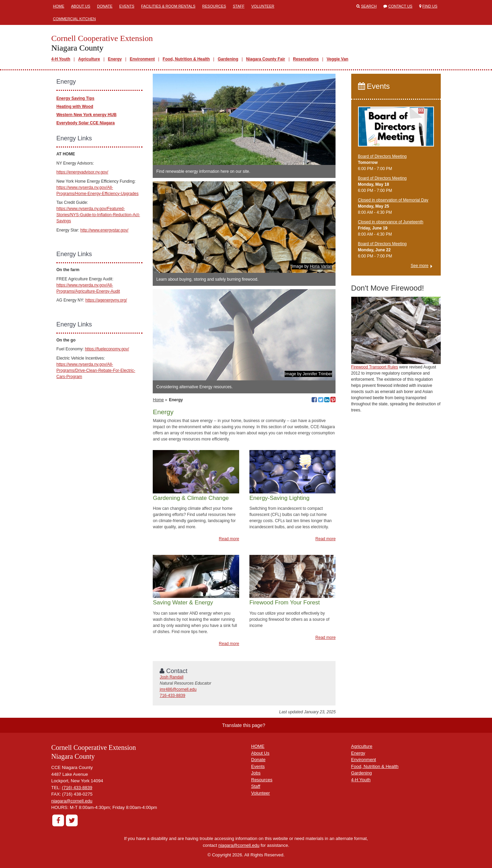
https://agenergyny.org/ (106, 300)
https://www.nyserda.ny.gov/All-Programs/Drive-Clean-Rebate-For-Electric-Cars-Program (96, 370)
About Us (81, 6)
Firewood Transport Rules (375, 367)
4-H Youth (61, 59)
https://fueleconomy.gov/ (107, 349)
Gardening (228, 59)
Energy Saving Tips (75, 98)
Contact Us (400, 6)
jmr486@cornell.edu (178, 689)
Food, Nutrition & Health (186, 59)
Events (127, 6)
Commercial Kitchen (74, 19)
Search (369, 6)
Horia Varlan (321, 266)
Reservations (306, 59)
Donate (105, 6)
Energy (115, 59)
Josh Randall (171, 677)
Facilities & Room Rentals (168, 6)
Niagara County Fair (265, 59)
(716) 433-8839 (77, 788)
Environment (142, 59)
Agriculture (89, 59)
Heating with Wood (75, 107)
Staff (238, 6)
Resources (214, 6)
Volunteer (263, 6)
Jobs (256, 773)
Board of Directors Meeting (382, 156)
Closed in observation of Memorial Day (393, 200)
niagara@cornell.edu (72, 801)
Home (59, 6)
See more (420, 266)
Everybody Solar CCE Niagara (86, 123)
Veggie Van (337, 59)
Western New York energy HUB (86, 115)
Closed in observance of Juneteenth (391, 222)
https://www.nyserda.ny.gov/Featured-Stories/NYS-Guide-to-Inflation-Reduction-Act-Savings (98, 215)
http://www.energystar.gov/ (104, 230)
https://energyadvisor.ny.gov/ (82, 172)
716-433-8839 (172, 696)
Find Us (430, 6)
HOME (258, 746)
